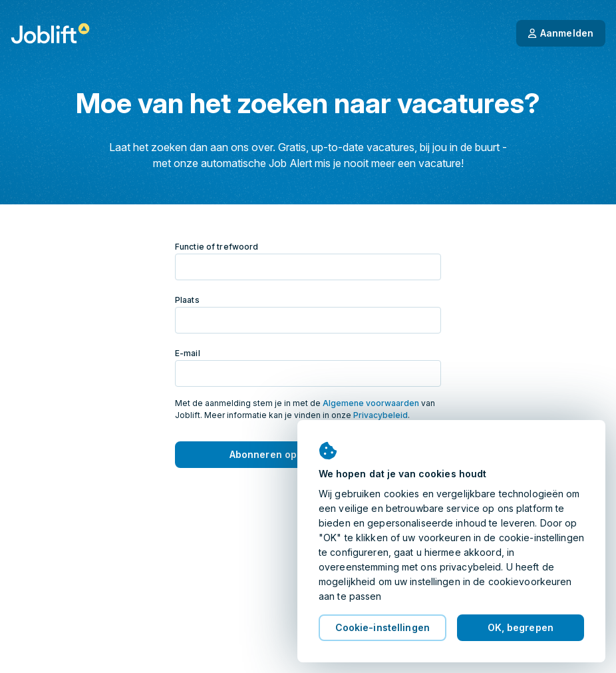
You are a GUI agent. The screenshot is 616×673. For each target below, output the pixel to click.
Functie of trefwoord (217, 247)
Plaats (187, 300)
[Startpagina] (50, 33)
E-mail (188, 353)
